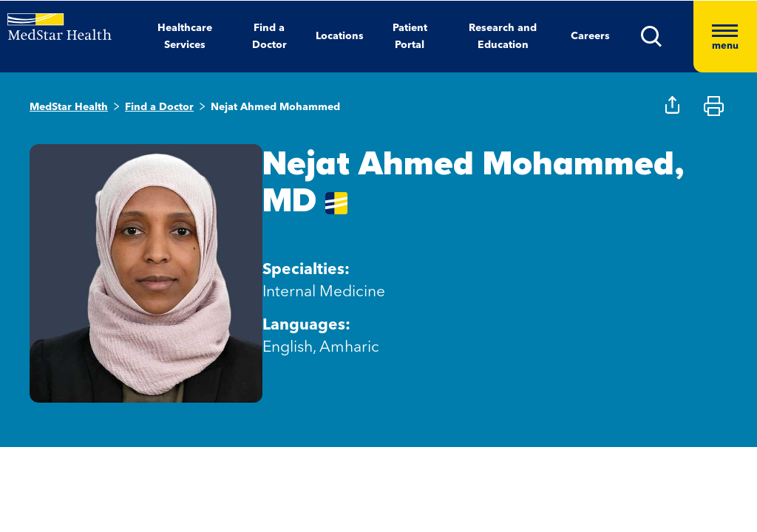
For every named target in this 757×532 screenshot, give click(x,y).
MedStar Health (69, 107)
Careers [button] (590, 36)
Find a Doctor (159, 107)
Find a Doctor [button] (269, 37)
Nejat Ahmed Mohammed (275, 107)
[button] (667, 37)
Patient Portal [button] (410, 37)
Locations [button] (340, 36)
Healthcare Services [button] (185, 37)
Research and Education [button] (503, 37)
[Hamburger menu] (725, 37)
